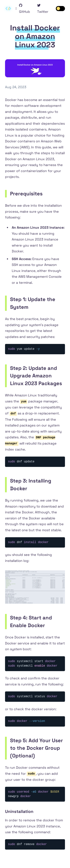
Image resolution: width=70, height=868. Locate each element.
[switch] (60, 9)
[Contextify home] (8, 8)
